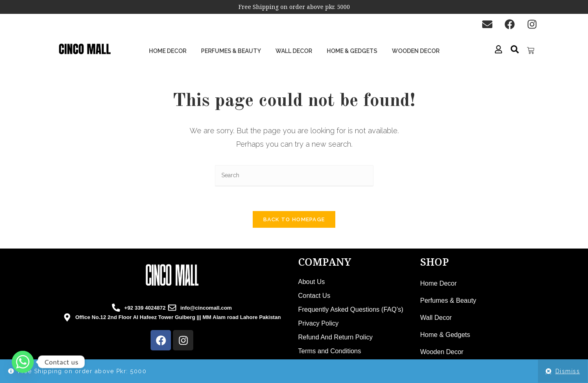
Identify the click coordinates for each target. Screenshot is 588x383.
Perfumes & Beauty (231, 51)
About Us (312, 282)
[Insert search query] (294, 176)
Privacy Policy (319, 324)
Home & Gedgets (352, 51)
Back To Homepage (294, 220)
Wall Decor (294, 51)
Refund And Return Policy (336, 338)
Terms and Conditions (330, 351)
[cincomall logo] (172, 275)
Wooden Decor (416, 51)
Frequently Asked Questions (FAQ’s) (351, 310)
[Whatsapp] (23, 362)
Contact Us (314, 296)
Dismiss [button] (568, 371)
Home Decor (168, 51)
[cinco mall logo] (85, 49)
